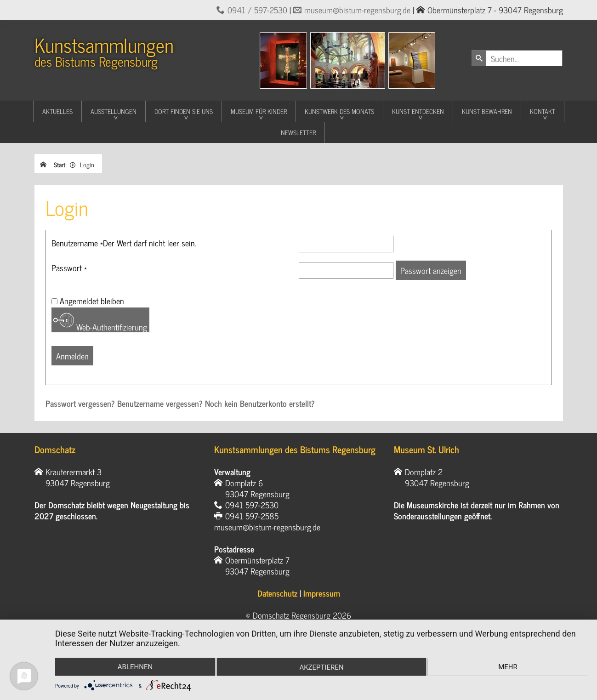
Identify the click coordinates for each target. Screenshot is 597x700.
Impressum (322, 593)
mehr (509, 667)
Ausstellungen (114, 111)
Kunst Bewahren (487, 111)
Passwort (69, 267)
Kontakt (543, 111)
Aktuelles (57, 111)
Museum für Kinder (259, 111)
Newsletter (298, 132)
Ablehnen (134, 667)
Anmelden (72, 356)
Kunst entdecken (418, 111)
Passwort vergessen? (81, 403)
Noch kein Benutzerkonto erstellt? (260, 403)
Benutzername (124, 243)
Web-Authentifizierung (100, 321)
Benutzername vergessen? (161, 403)
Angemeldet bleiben (92, 301)
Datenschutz (277, 593)
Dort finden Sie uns (184, 111)
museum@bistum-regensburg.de (357, 10)
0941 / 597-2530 (257, 10)
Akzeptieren (321, 668)
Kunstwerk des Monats (339, 111)
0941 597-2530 (252, 505)
